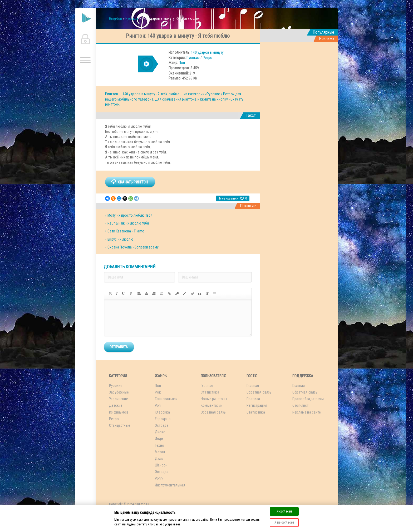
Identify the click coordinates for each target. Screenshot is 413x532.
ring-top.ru (142, 504)
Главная (207, 386)
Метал (160, 452)
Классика (162, 412)
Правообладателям (308, 399)
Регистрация (257, 405)
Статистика (210, 392)
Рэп (158, 405)
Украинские (119, 399)
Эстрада (162, 425)
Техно (159, 445)
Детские (116, 405)
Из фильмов (119, 412)
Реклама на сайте (307, 412)
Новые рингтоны (214, 399)
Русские (193, 58)
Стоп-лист (301, 405)
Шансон (161, 465)
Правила (253, 399)
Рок (158, 392)
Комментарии (212, 405)
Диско (160, 432)
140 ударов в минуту (207, 52)
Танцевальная (166, 399)
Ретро (208, 58)
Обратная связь (213, 412)
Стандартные (120, 425)
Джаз (159, 459)
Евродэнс (163, 419)
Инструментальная (170, 485)
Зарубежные (119, 392)
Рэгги (159, 478)
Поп (182, 63)
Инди (159, 439)
